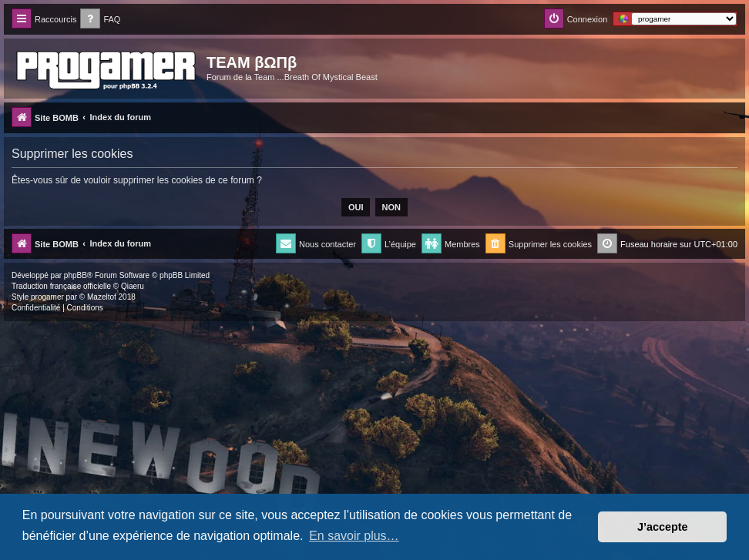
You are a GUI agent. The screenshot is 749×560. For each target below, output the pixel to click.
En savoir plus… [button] (354, 536)
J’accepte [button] (663, 527)
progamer (47, 297)
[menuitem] (100, 20)
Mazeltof (102, 297)
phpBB (76, 275)
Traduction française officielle (61, 286)
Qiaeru (133, 286)
